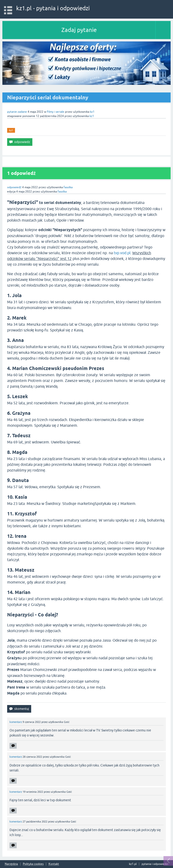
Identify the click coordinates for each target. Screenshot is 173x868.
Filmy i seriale (56, 112)
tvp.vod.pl (122, 253)
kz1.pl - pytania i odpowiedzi (53, 8)
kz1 (11, 130)
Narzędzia (11, 864)
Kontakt (54, 864)
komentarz (16, 722)
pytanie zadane (17, 112)
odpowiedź (14, 187)
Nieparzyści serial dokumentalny (48, 97)
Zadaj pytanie (79, 30)
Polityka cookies (33, 864)
